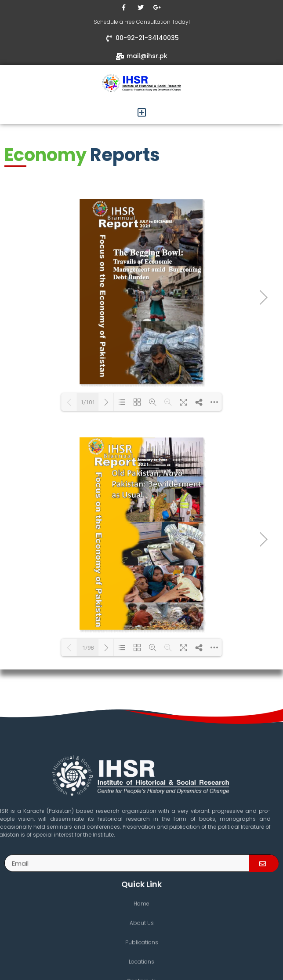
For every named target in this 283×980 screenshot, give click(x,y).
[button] (141, 112)
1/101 (88, 402)
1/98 (88, 648)
